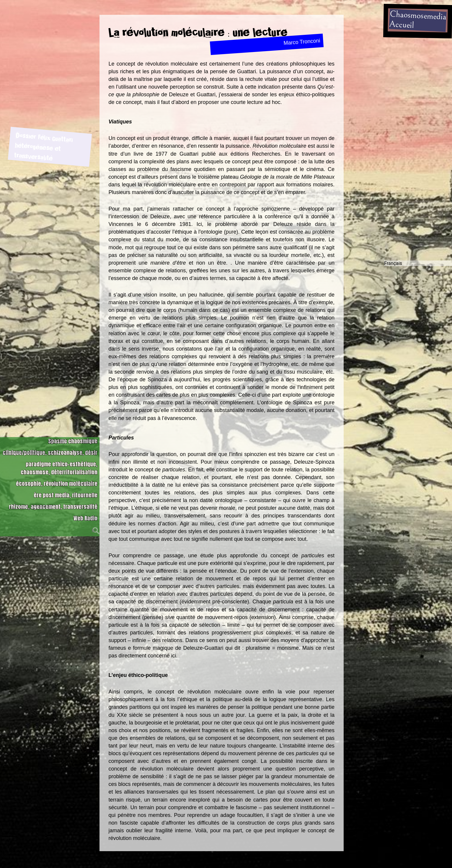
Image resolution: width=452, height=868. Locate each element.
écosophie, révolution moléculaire (57, 475)
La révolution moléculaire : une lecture (198, 32)
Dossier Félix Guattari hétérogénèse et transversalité (43, 145)
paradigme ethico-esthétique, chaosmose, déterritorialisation (59, 460)
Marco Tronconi (302, 42)
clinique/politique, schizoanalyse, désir (50, 444)
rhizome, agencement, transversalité (53, 498)
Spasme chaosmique (73, 433)
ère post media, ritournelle (66, 487)
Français (393, 258)
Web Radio (85, 510)
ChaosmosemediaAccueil (418, 19)
